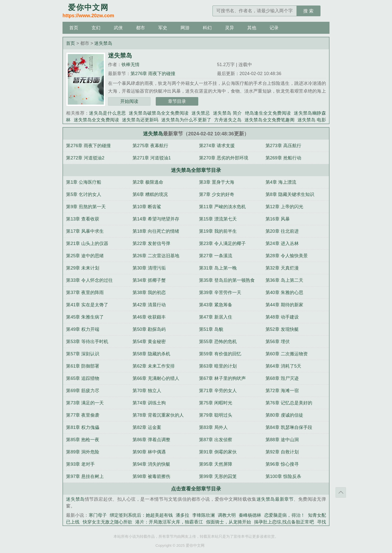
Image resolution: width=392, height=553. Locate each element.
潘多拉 (182, 515)
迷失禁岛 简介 (227, 113)
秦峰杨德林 (250, 515)
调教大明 (227, 515)
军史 (163, 28)
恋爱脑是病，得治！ (284, 515)
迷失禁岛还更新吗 (140, 120)
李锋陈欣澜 (203, 515)
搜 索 (308, 11)
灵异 (229, 28)
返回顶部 (341, 492)
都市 (140, 28)
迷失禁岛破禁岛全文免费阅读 (159, 113)
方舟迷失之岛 (228, 120)
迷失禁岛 (103, 43)
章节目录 (177, 101)
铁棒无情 (130, 65)
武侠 (118, 28)
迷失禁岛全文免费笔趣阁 (269, 120)
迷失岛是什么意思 (107, 113)
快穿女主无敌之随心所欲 (107, 522)
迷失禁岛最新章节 (275, 499)
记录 (274, 28)
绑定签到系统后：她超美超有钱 (141, 515)
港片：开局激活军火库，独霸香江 (169, 522)
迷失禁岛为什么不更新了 (186, 120)
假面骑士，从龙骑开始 (228, 522)
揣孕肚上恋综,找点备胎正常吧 (284, 522)
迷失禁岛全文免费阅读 (96, 120)
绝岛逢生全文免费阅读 (268, 113)
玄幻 (96, 28)
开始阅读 (129, 101)
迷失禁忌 (201, 113)
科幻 (207, 28)
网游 (185, 28)
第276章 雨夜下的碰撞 (153, 74)
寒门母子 (98, 515)
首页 (74, 28)
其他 (252, 28)
